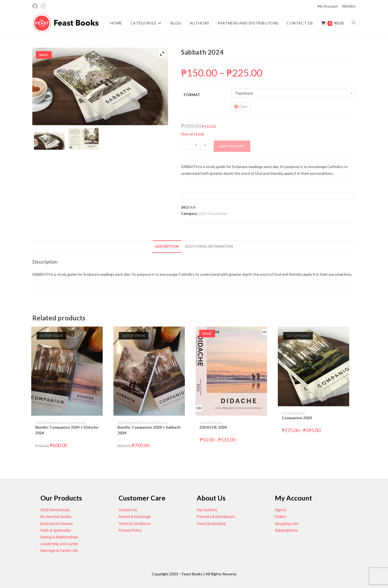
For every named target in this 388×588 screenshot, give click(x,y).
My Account (328, 6)
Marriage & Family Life (59, 551)
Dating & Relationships (59, 537)
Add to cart (232, 146)
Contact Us (128, 510)
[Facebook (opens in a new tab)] (36, 6)
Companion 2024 (297, 418)
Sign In (280, 510)
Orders (280, 517)
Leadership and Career (59, 544)
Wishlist (349, 6)
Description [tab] (167, 246)
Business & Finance (57, 524)
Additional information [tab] (209, 246)
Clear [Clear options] (243, 107)
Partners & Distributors (216, 517)
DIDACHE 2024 (213, 427)
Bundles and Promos (73, 423)
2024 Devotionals (213, 213)
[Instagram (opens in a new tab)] (43, 6)
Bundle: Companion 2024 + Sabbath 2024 (149, 430)
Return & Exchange (134, 517)
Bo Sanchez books (56, 517)
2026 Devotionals (55, 510)
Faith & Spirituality (56, 530)
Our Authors (207, 510)
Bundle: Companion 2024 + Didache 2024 (67, 430)
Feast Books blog (211, 524)
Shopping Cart (287, 524)
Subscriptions (286, 530)
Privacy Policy (130, 530)
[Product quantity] (196, 145)
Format (192, 95)
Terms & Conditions (135, 524)
